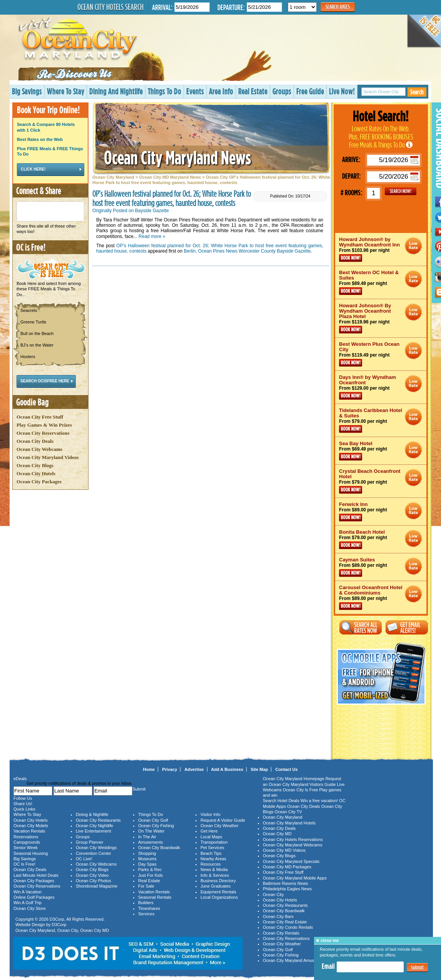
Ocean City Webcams (39, 449)
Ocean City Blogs (35, 465)
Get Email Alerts (407, 627)
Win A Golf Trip (28, 903)
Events (195, 91)
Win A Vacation (28, 892)
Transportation (214, 842)
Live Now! (342, 91)
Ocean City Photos (94, 881)
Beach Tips (211, 853)
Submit (417, 967)
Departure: (231, 7)
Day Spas (147, 864)
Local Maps (211, 837)
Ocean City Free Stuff (40, 417)
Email (328, 966)
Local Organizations (219, 897)
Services (146, 914)
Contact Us (286, 769)
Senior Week (26, 848)
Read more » (152, 236)
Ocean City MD (95, 930)
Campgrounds (27, 842)
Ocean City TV (288, 812)
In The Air (147, 837)
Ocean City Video (92, 875)
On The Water (151, 831)
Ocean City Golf (153, 820)
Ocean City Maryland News (177, 157)
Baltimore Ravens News (285, 883)
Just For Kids (150, 875)
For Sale (146, 886)
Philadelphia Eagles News (287, 889)
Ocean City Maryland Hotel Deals (413, 246)
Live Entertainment (94, 831)
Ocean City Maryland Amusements (295, 960)
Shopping (147, 853)
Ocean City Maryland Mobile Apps (295, 878)
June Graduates (215, 886)
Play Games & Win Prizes (44, 425)
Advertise (194, 769)
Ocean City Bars (278, 916)
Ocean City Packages (39, 482)
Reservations (26, 837)
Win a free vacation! (319, 801)
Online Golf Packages (34, 897)
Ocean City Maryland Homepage (294, 779)
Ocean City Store (30, 908)
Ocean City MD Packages (287, 867)
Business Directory (218, 881)
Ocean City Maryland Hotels (289, 823)
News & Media (214, 869)
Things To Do (165, 91)
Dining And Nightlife (116, 91)
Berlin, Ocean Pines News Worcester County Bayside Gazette (247, 251)
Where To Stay (66, 91)
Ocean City (68, 930)
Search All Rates (361, 627)
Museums (147, 859)
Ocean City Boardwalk (159, 848)
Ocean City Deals (35, 441)
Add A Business (227, 769)
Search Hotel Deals (281, 801)
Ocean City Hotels (36, 473)
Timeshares (149, 908)
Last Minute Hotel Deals (36, 875)
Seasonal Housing (31, 853)
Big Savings (27, 91)
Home (149, 769)
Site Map (259, 769)
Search (417, 92)
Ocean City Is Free (301, 790)
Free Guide (310, 91)
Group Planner (90, 842)
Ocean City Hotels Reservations (293, 839)
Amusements (150, 842)
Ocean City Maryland (113, 177)
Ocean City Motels (31, 826)
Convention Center (94, 853)
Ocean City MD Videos (284, 850)
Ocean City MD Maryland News (170, 177)
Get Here (209, 831)
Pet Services (212, 848)
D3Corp (57, 919)
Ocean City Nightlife (94, 826)
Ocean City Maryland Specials (291, 861)
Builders (146, 903)
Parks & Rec (150, 869)
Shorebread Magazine (97, 886)
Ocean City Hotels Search (110, 7)
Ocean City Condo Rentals (288, 927)
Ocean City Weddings (96, 848)
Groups (282, 91)
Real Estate (253, 91)
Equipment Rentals (218, 892)
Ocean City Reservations (43, 433)
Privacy (170, 769)
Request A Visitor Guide (223, 820)
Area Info (221, 91)
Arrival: (162, 7)
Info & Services (215, 875)
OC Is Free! (24, 864)
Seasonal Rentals (155, 897)
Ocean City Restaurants (98, 820)
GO (401, 191)
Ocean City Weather (220, 826)
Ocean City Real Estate (285, 922)
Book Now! (351, 258)
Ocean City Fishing (156, 826)
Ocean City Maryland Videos (48, 457)
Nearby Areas (213, 859)
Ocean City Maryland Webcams (292, 845)
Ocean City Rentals (281, 933)
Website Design (30, 925)
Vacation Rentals (29, 831)
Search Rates (338, 7)
